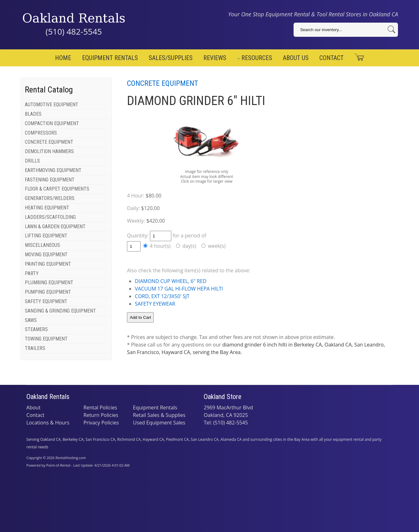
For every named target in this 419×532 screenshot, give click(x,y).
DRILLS (32, 161)
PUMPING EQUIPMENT (48, 292)
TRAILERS (35, 348)
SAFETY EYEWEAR (155, 304)
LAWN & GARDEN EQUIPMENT (55, 227)
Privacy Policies (101, 423)
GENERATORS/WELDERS (50, 198)
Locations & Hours (48, 423)
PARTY (32, 273)
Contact (331, 58)
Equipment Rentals (110, 58)
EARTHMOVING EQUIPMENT (53, 170)
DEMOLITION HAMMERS (49, 151)
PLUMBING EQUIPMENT (49, 283)
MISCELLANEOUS (42, 245)
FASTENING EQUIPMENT (50, 180)
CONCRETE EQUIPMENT (49, 142)
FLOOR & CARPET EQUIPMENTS (57, 189)
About (33, 407)
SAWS (31, 320)
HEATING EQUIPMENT (47, 208)
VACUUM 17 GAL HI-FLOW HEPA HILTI (179, 289)
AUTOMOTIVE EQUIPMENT (52, 105)
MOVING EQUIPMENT (46, 255)
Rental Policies (100, 407)
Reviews (215, 58)
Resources (255, 58)
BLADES (33, 114)
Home (63, 58)
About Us (296, 58)
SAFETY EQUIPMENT (46, 301)
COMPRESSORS (41, 133)
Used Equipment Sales (159, 423)
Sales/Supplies (171, 58)
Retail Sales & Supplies (159, 415)
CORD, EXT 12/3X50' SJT (162, 296)
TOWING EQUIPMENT (46, 339)
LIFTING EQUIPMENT (46, 236)
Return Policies (101, 415)
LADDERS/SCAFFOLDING (50, 217)
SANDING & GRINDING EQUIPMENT (60, 311)
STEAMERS (36, 329)
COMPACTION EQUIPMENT (52, 123)
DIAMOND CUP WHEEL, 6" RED (171, 281)
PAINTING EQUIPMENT (48, 264)
